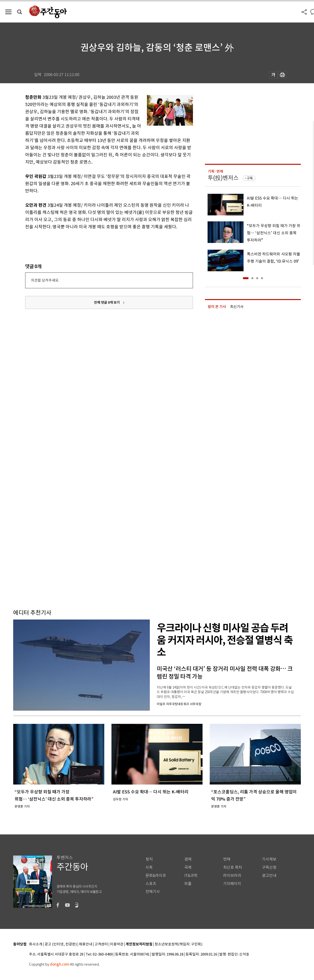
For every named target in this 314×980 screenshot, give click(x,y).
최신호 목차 (233, 867)
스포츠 (151, 884)
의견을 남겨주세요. (45, 280)
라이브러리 (232, 876)
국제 (188, 867)
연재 (227, 859)
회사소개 (36, 944)
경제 (188, 859)
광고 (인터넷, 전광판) (61, 944)
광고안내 (269, 876)
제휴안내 (86, 944)
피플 (188, 884)
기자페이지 (232, 884)
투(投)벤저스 (223, 178)
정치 (149, 859)
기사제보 (269, 859)
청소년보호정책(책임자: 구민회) (178, 944)
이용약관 (117, 944)
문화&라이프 (156, 876)
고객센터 (101, 944)
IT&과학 (191, 876)
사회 (149, 867)
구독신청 (269, 867)
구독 (250, 178)
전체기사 (153, 892)
